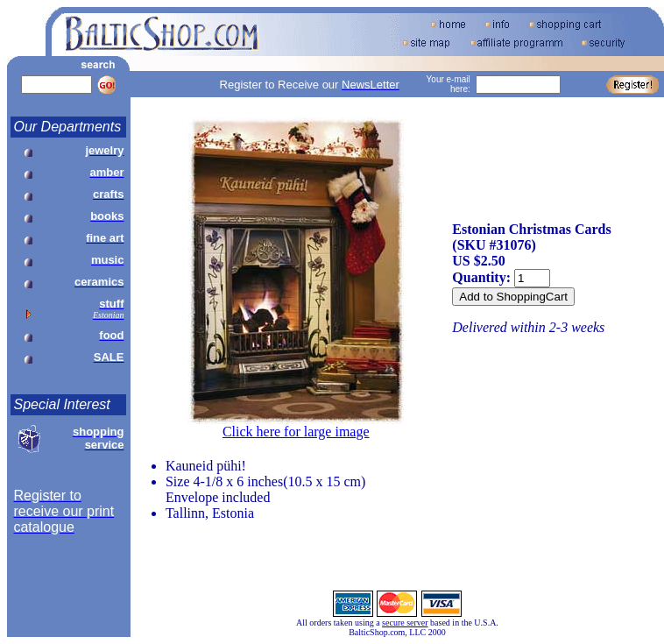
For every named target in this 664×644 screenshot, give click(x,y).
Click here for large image (296, 432)
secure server (405, 623)
